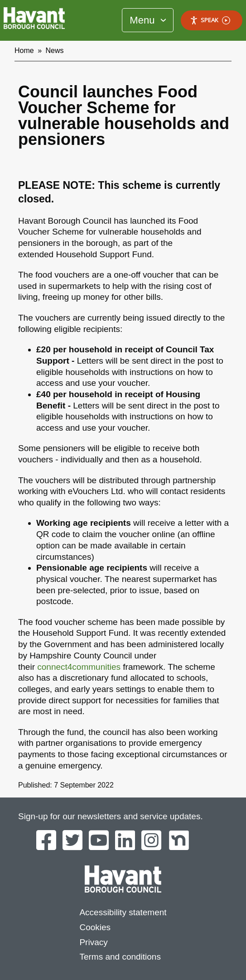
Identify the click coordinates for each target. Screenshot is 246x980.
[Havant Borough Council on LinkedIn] (125, 841)
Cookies (95, 927)
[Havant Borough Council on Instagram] (151, 841)
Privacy (93, 942)
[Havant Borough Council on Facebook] (46, 841)
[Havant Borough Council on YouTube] (99, 841)
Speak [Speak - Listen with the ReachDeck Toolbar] (210, 20)
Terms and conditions (120, 957)
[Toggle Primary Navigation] (148, 20)
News (55, 50)
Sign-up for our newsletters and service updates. (111, 816)
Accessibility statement (123, 912)
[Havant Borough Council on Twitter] (72, 841)
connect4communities (79, 667)
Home (24, 50)
